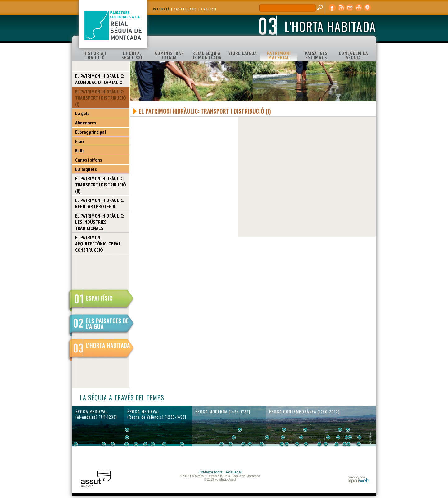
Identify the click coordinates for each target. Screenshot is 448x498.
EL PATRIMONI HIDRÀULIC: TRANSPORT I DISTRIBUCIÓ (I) (100, 98)
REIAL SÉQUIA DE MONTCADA (207, 55)
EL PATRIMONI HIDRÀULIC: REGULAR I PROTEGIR (100, 203)
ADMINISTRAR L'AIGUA (169, 55)
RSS (341, 8)
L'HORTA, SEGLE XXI (132, 55)
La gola (82, 113)
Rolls (80, 150)
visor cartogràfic (367, 8)
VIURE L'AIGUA (243, 53)
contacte (350, 8)
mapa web (359, 8)
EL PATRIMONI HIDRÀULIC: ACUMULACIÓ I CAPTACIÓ (100, 79)
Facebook (333, 8)
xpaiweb (358, 480)
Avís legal (233, 472)
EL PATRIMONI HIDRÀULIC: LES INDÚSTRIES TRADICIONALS (100, 222)
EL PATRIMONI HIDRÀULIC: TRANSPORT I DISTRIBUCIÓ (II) (100, 185)
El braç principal (91, 132)
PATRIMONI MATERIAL (279, 55)
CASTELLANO (186, 9)
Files (80, 141)
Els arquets (86, 169)
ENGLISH (209, 9)
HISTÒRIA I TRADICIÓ (95, 55)
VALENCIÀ (161, 9)
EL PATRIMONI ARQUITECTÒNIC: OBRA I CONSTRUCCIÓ (98, 244)
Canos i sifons (88, 160)
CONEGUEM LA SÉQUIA (353, 55)
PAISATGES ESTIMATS (316, 55)
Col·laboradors (210, 472)
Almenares (86, 123)
